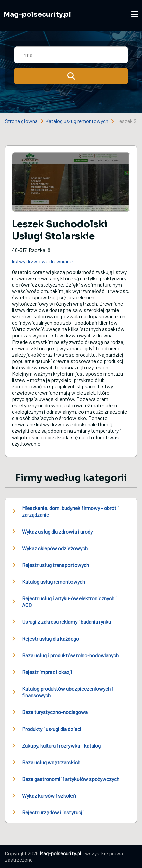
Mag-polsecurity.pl (37, 15)
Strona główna (21, 121)
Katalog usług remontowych (77, 121)
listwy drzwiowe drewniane (42, 261)
